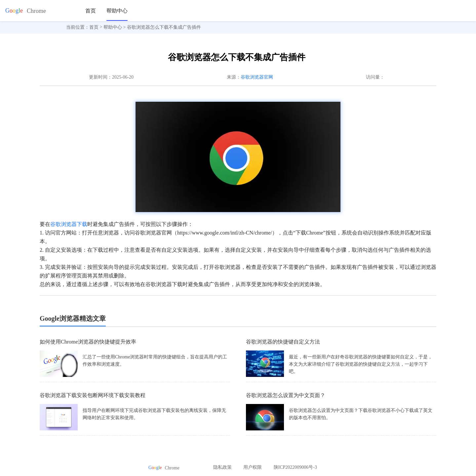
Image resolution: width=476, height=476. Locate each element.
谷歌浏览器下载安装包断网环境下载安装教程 (93, 395)
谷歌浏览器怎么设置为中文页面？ (286, 395)
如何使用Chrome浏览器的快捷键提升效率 (88, 342)
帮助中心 (117, 11)
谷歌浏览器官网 (257, 77)
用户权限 (253, 467)
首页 (91, 11)
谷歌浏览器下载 (69, 224)
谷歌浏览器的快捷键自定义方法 (283, 342)
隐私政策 (222, 467)
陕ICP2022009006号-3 (295, 467)
